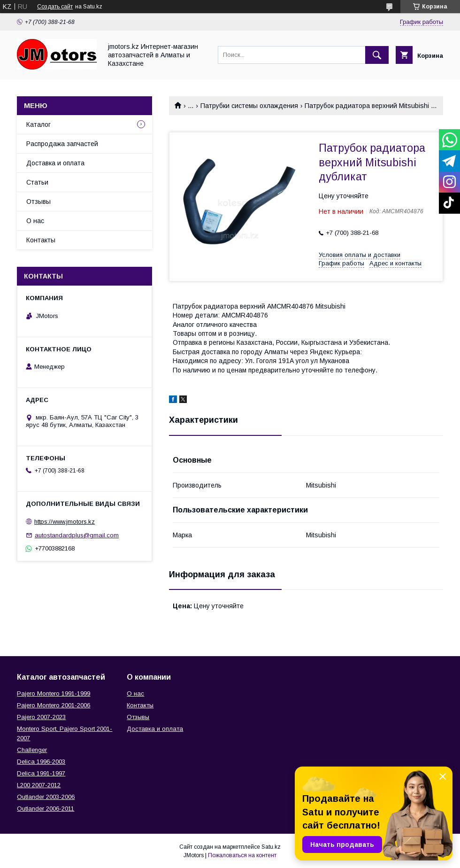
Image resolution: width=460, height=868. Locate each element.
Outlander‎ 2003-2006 (46, 797)
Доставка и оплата (55, 163)
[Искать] (377, 55)
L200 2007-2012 (39, 785)
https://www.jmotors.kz (65, 522)
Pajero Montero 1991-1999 (54, 694)
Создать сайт (55, 7)
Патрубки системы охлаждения (249, 106)
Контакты (41, 240)
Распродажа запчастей (62, 144)
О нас (35, 221)
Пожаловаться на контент (242, 855)
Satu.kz (271, 847)
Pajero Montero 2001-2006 (54, 705)
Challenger (32, 750)
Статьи (37, 182)
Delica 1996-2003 (41, 762)
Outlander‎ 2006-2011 (46, 809)
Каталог (38, 124)
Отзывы (38, 201)
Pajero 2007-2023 (41, 717)
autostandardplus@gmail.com (77, 535)
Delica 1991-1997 (41, 773)
